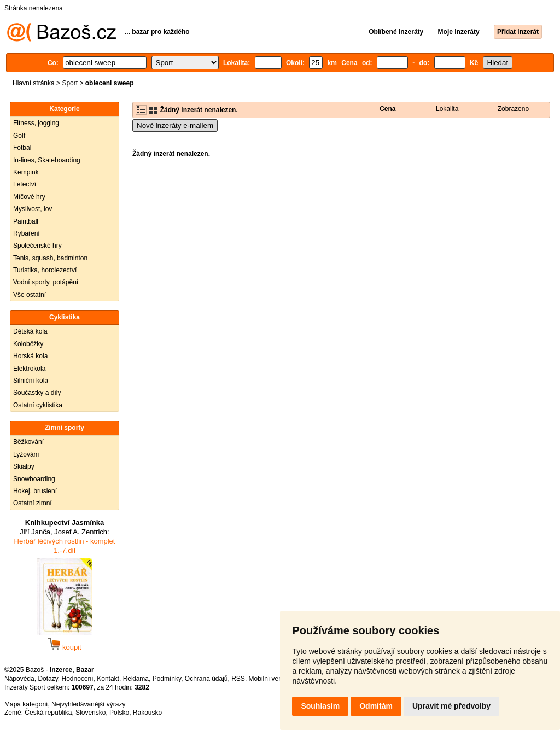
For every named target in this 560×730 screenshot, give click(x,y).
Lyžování (26, 454)
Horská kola (30, 356)
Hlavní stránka (34, 83)
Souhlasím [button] (320, 706)
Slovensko (91, 713)
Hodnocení (78, 679)
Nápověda (19, 679)
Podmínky (167, 679)
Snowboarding (34, 479)
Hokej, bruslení (35, 491)
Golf (19, 136)
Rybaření (27, 233)
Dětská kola (30, 331)
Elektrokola (29, 369)
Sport (70, 83)
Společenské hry (37, 246)
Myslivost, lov (33, 209)
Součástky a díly (37, 393)
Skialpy (24, 466)
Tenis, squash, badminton (50, 258)
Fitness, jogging (36, 123)
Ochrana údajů (206, 679)
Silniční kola (31, 381)
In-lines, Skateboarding (47, 160)
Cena (387, 109)
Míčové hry (29, 197)
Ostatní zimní (33, 503)
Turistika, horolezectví (45, 270)
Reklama (136, 679)
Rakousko (147, 713)
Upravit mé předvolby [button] (451, 706)
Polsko (119, 713)
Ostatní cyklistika (38, 405)
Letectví (25, 184)
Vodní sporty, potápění (46, 282)
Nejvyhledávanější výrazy (88, 704)
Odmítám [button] (376, 706)
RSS (238, 679)
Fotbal (22, 148)
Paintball (26, 221)
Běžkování (28, 442)
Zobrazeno (513, 109)
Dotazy (48, 679)
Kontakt (108, 679)
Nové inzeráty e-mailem (175, 125)
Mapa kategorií (26, 704)
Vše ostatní (30, 295)
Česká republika (48, 713)
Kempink (26, 172)
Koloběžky (28, 344)
